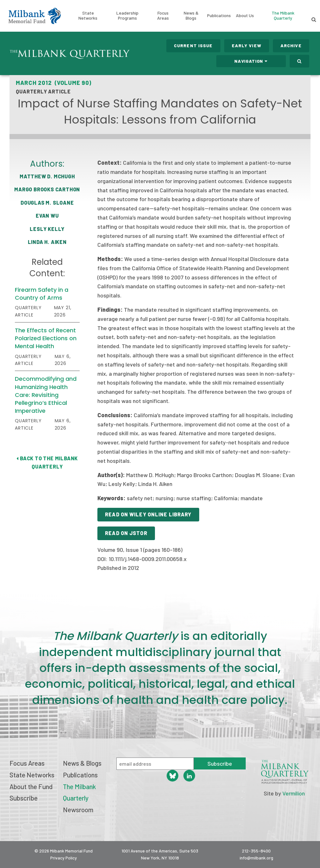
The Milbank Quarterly (283, 15)
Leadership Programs (127, 16)
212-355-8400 (256, 851)
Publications (219, 16)
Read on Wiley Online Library (148, 514)
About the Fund (31, 786)
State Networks (88, 16)
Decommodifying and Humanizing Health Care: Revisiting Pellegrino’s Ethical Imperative (46, 395)
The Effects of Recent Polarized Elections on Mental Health (46, 338)
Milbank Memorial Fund (35, 16)
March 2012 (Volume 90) (53, 83)
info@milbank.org (256, 858)
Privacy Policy (64, 858)
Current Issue (193, 45)
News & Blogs (191, 16)
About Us (245, 16)
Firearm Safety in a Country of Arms (42, 294)
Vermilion (294, 793)
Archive (291, 45)
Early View (247, 45)
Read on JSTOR (126, 533)
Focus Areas (163, 16)
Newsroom (78, 810)
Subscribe (24, 798)
